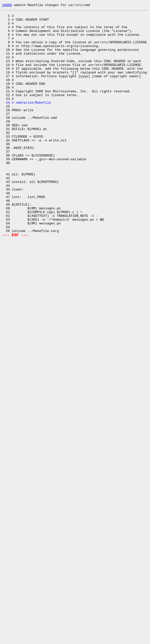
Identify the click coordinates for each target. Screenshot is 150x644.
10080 (7, 6)
